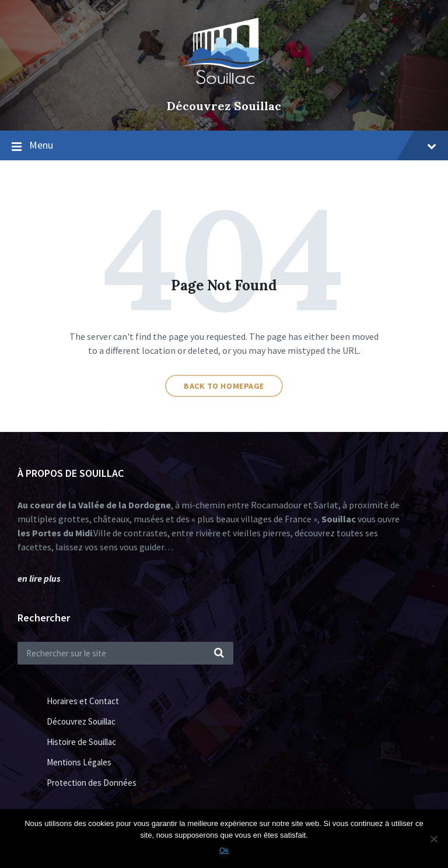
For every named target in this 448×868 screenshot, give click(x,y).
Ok (224, 850)
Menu (233, 145)
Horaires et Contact (83, 701)
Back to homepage (224, 386)
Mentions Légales (79, 762)
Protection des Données (92, 783)
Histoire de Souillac (81, 742)
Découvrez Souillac (224, 106)
